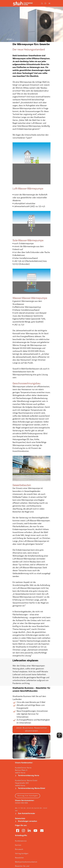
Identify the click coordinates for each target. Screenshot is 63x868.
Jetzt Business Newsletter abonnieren (32, 729)
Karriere (18, 845)
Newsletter (19, 858)
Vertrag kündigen (22, 854)
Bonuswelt (19, 849)
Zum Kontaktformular (27, 814)
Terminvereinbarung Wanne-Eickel (31, 788)
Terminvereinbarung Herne (29, 776)
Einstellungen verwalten (27, 821)
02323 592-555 (21, 803)
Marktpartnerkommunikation (26, 862)
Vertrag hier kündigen (28, 796)
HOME (9, 40)
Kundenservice (21, 841)
